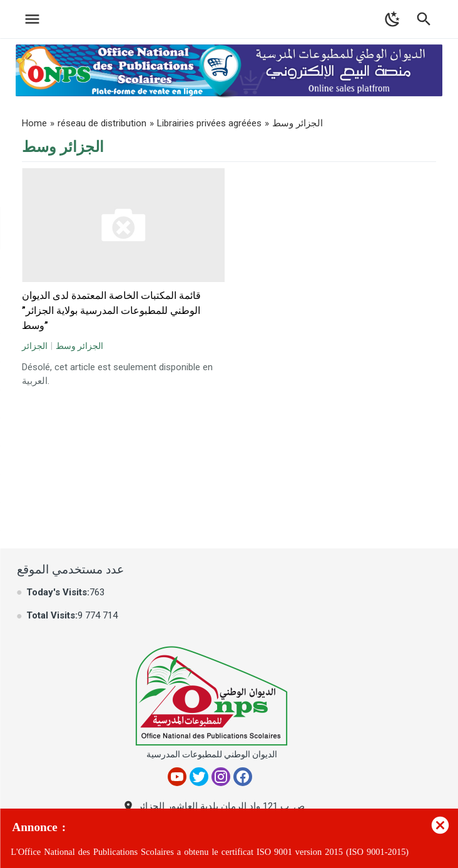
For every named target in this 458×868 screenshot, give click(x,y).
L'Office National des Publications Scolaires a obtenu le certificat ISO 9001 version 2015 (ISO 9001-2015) (210, 852)
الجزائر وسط (79, 346)
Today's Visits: (58, 592)
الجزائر (35, 346)
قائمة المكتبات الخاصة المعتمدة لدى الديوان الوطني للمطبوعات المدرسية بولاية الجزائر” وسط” (111, 310)
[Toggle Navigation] (29, 19)
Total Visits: (52, 615)
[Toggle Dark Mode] (393, 19)
